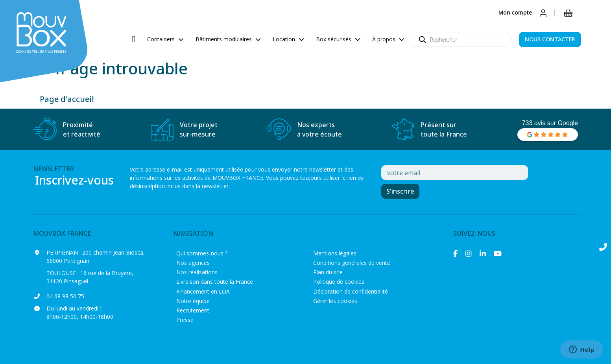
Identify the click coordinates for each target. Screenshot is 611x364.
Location (288, 39)
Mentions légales (335, 253)
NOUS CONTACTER (550, 39)
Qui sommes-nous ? (202, 253)
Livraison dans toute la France (215, 282)
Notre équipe (193, 301)
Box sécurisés (338, 39)
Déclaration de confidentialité (351, 291)
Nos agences (193, 263)
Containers (165, 39)
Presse (185, 320)
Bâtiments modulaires (228, 39)
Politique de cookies (339, 282)
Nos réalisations (197, 272)
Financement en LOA (203, 291)
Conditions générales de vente (352, 263)
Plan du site (328, 272)
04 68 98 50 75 (65, 296)
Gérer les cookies (335, 301)
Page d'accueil (67, 99)
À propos (388, 39)
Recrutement (193, 310)
